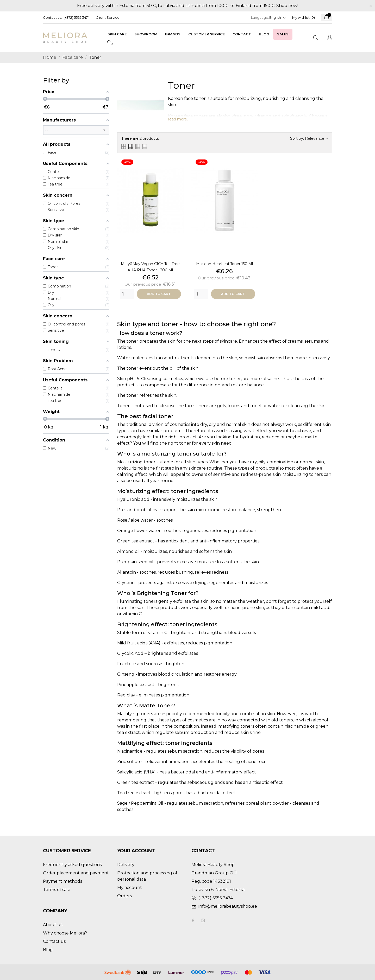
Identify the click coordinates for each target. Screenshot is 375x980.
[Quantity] (127, 294)
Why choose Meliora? (65, 933)
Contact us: (52, 17)
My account (130, 888)
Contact (242, 34)
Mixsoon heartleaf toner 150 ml (224, 264)
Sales (283, 34)
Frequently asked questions (72, 865)
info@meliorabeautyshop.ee (228, 906)
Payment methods (63, 881)
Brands (173, 34)
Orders (124, 896)
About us (53, 925)
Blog (264, 34)
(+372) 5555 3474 (77, 17)
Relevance (316, 138)
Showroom (146, 34)
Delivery (126, 865)
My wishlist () (304, 17)
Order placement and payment (76, 873)
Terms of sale (57, 890)
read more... (179, 119)
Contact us (54, 941)
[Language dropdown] (278, 18)
